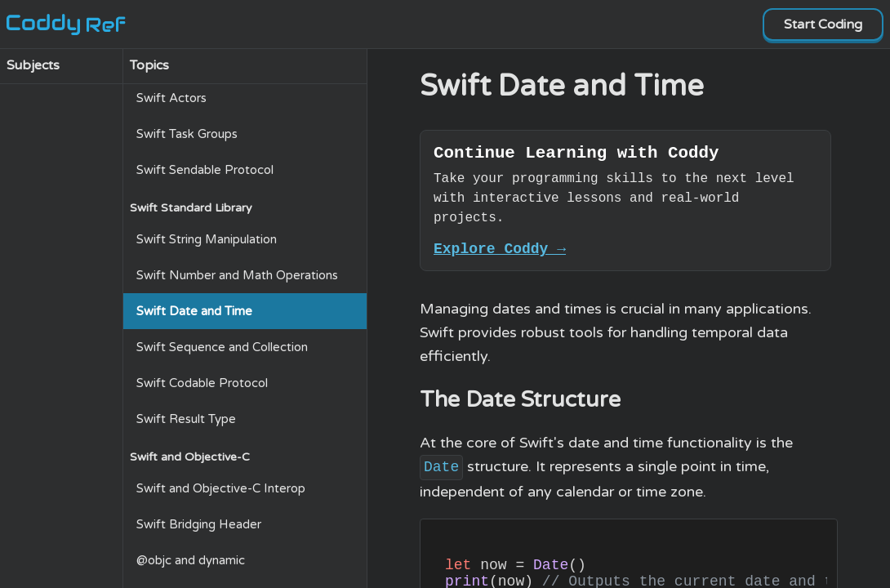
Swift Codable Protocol (202, 383)
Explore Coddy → (500, 255)
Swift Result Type (186, 419)
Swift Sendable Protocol (205, 170)
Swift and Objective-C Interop (221, 488)
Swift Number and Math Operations (237, 275)
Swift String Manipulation (207, 239)
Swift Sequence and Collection (222, 347)
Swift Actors (171, 98)
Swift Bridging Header (199, 524)
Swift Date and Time (194, 311)
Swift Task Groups (187, 134)
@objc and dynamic (191, 560)
